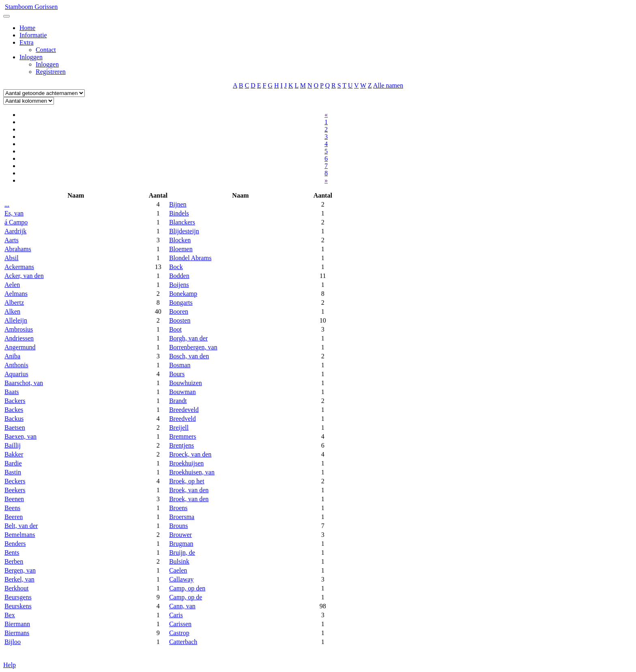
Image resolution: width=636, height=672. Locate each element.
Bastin (13, 472)
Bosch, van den (189, 356)
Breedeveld (184, 410)
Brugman (181, 544)
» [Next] (326, 180)
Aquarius (16, 374)
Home (27, 28)
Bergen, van (20, 570)
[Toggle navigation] (6, 16)
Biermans (17, 633)
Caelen (178, 570)
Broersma (182, 517)
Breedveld (183, 419)
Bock (176, 267)
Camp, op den (187, 588)
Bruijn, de (182, 552)
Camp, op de (186, 597)
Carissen (180, 624)
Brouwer (180, 535)
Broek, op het (187, 481)
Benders (15, 544)
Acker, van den (24, 276)
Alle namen (388, 85)
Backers (15, 401)
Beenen (14, 499)
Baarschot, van (24, 383)
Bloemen (181, 249)
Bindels (179, 213)
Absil (12, 258)
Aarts (12, 240)
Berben (14, 561)
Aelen (12, 285)
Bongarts (181, 303)
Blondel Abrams (190, 258)
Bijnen (178, 204)
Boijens (179, 285)
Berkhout (17, 588)
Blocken (180, 240)
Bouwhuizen (186, 383)
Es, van (14, 213)
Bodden (179, 276)
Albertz (14, 303)
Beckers (15, 481)
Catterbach (183, 642)
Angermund (20, 347)
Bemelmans (20, 535)
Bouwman (183, 392)
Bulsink (179, 561)
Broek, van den (189, 490)
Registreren (51, 72)
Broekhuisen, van (192, 472)
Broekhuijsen (186, 463)
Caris (176, 615)
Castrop (179, 633)
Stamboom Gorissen (31, 7)
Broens (178, 508)
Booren (179, 311)
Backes (14, 410)
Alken (12, 311)
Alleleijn (16, 320)
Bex (10, 615)
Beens (12, 508)
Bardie (13, 463)
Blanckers (182, 222)
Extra (27, 42)
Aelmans (16, 294)
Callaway (181, 579)
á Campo (16, 222)
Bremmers (183, 436)
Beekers (15, 490)
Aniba (12, 356)
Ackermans (19, 267)
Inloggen (31, 57)
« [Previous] (326, 115)
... (7, 204)
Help (10, 665)
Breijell (179, 428)
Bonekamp (183, 294)
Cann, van (182, 606)
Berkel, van (19, 579)
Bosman (180, 365)
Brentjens (182, 445)
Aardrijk (15, 231)
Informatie (33, 35)
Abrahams (18, 249)
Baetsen (15, 428)
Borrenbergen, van (193, 347)
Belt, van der (21, 526)
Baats (12, 392)
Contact (46, 50)
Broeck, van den (190, 454)
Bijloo (13, 642)
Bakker (14, 454)
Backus (14, 419)
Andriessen (19, 338)
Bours (177, 374)
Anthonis (16, 365)
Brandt (178, 401)
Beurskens (18, 606)
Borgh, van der (188, 338)
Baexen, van (20, 436)
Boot (175, 329)
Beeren (14, 517)
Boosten (180, 320)
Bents (12, 552)
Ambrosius (19, 329)
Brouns (178, 526)
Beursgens (18, 597)
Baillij (13, 445)
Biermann (17, 624)
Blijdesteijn (184, 231)
